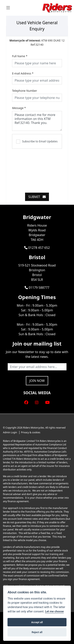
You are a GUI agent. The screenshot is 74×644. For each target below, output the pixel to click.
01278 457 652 (37, 248)
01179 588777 (37, 288)
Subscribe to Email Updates (37, 141)
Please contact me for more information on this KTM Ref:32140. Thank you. (37, 121)
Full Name (20, 56)
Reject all (37, 632)
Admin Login (10, 432)
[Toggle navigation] (8, 8)
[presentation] (42, 168)
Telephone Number (25, 91)
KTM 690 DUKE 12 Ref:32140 (37, 42)
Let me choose (54, 612)
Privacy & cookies (31, 432)
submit (37, 197)
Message (19, 108)
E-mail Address (23, 73)
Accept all (37, 622)
